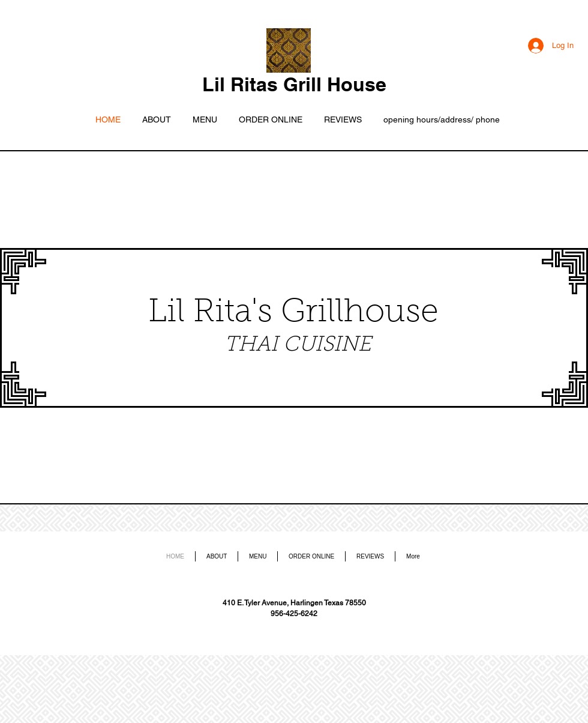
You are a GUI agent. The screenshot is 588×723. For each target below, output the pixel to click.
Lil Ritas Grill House (294, 84)
